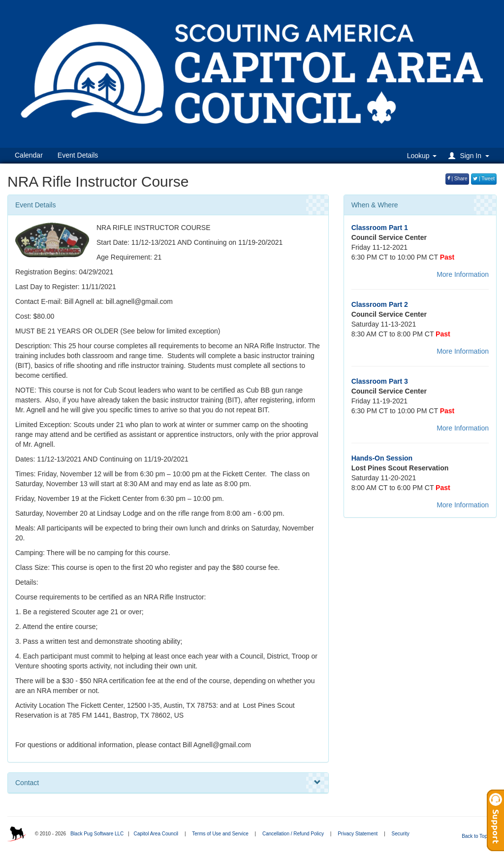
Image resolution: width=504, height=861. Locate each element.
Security (401, 834)
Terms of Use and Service (220, 834)
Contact (168, 783)
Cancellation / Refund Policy (293, 834)
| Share (457, 179)
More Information (463, 274)
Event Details (78, 155)
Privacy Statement (358, 834)
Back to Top (478, 836)
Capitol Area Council (156, 834)
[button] (470, 155)
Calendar (29, 155)
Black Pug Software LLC (97, 834)
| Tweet (484, 179)
